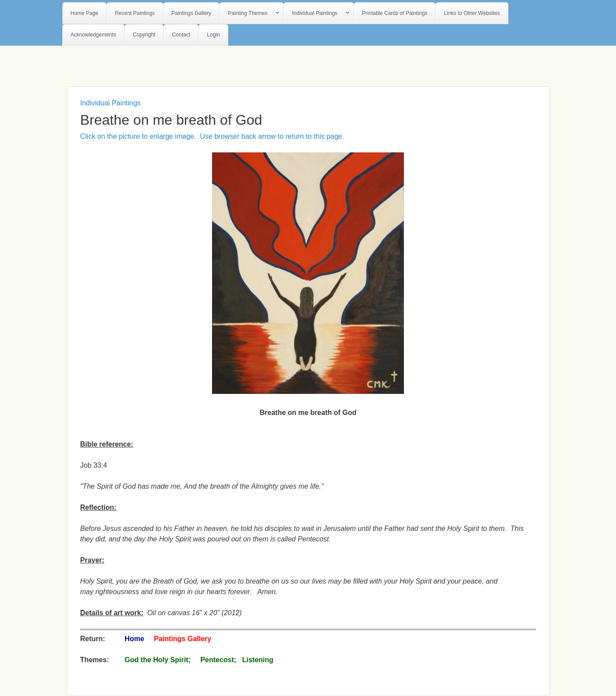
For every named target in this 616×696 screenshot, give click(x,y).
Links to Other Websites (472, 13)
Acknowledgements (94, 35)
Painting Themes (250, 13)
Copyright (144, 35)
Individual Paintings (317, 13)
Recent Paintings (135, 13)
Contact (181, 35)
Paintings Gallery (192, 13)
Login (213, 35)
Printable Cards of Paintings (395, 13)
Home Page (85, 13)
